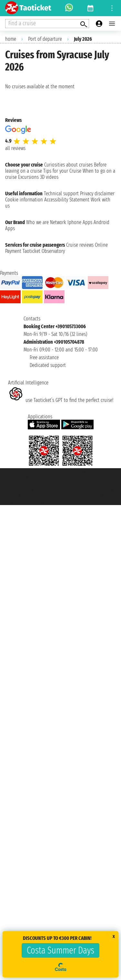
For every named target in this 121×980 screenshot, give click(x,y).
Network (58, 222)
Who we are (37, 222)
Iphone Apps (80, 222)
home (11, 39)
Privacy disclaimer (97, 194)
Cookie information (24, 200)
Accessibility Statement (67, 200)
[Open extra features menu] (47, 24)
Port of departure (45, 39)
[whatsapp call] (69, 8)
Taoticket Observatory (44, 251)
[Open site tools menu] (112, 8)
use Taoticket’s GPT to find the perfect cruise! (61, 400)
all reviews (15, 148)
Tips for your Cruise (62, 171)
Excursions (28, 177)
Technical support (61, 194)
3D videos (49, 177)
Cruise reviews (80, 245)
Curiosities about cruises (68, 165)
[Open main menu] (112, 24)
